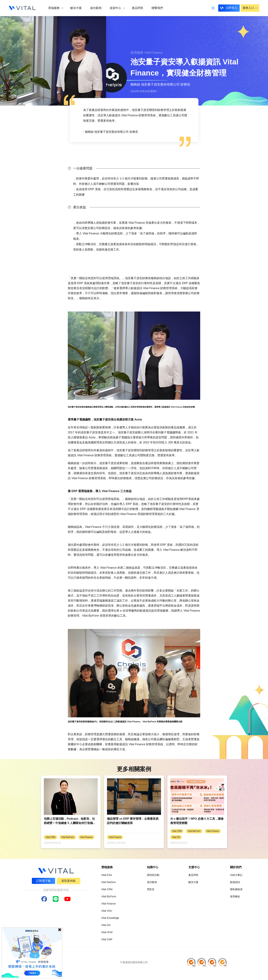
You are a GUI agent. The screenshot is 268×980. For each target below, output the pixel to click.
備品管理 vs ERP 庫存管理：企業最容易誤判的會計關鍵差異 (133, 821)
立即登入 (231, 8)
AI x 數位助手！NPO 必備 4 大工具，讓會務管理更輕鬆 (197, 821)
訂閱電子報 (43, 881)
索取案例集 (69, 881)
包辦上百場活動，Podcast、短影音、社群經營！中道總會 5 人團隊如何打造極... (70, 821)
